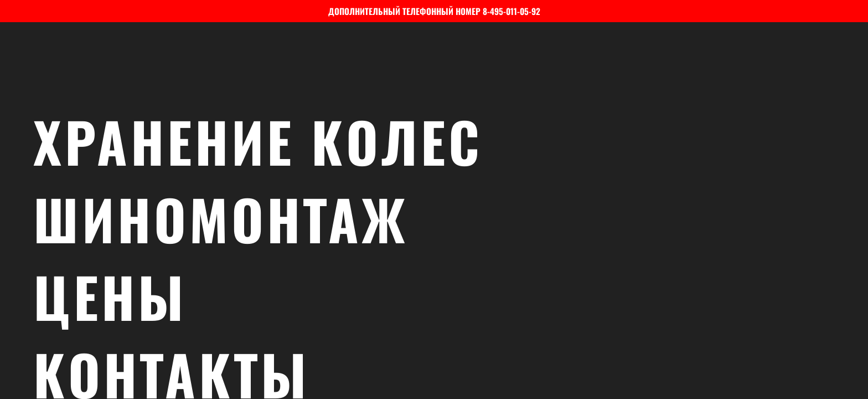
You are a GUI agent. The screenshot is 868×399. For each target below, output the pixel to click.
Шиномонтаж (446, 219)
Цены (446, 296)
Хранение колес (446, 141)
